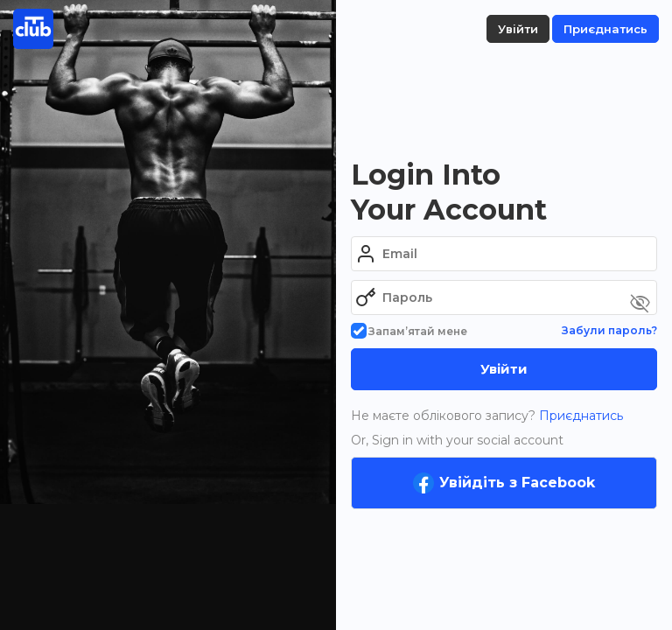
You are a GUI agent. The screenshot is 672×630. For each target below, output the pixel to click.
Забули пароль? (609, 330)
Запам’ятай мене (409, 331)
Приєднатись (579, 416)
